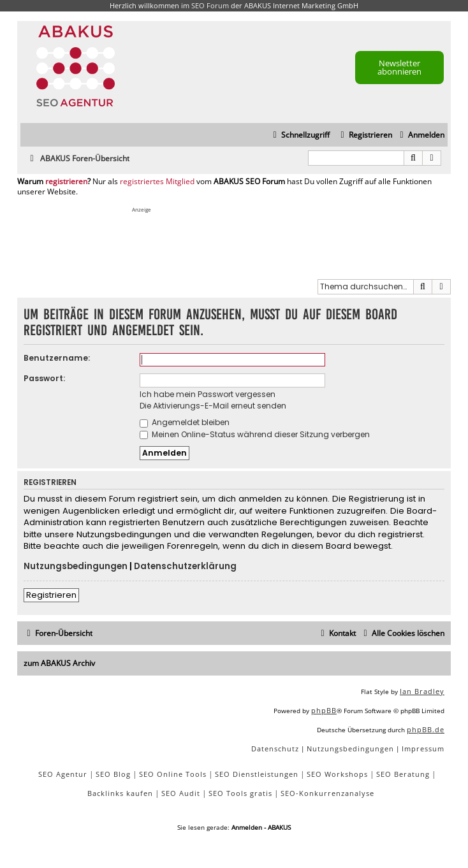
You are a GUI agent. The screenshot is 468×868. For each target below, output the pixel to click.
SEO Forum (210, 5)
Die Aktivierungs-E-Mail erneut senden (213, 406)
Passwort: (44, 378)
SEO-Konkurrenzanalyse (327, 793)
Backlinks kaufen (120, 793)
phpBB (324, 710)
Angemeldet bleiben (185, 422)
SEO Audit (181, 793)
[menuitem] (420, 135)
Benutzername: (57, 358)
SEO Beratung (403, 774)
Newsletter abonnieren (399, 67)
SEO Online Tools (173, 774)
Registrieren (51, 595)
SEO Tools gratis (240, 793)
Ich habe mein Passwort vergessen (208, 394)
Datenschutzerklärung (185, 567)
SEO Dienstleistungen (257, 774)
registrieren (66, 182)
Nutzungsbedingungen (76, 567)
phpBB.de (426, 729)
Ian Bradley (422, 691)
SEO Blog (113, 774)
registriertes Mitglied (157, 182)
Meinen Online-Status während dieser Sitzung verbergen (255, 434)
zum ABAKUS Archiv (59, 663)
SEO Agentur (63, 774)
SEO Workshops (337, 774)
